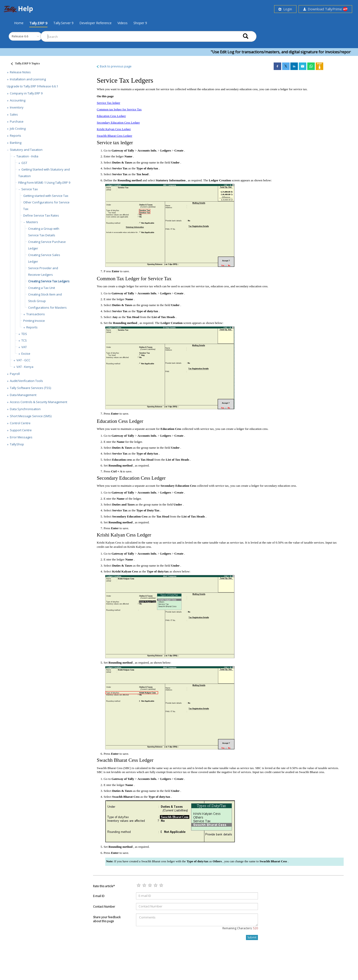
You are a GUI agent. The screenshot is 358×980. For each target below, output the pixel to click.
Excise (26, 354)
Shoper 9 (140, 23)
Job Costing (18, 128)
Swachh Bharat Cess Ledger (115, 136)
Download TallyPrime (325, 9)
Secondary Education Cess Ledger (118, 122)
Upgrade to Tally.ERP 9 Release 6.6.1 (32, 86)
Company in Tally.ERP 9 (26, 93)
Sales (14, 114)
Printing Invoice (34, 321)
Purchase (17, 121)
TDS (24, 334)
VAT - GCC (23, 360)
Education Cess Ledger (111, 116)
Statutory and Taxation (26, 150)
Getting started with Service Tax (46, 196)
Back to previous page (114, 66)
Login (285, 9)
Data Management (23, 395)
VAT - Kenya (25, 367)
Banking (16, 143)
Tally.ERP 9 (38, 23)
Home (19, 23)
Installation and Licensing (28, 79)
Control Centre (20, 423)
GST (24, 163)
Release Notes (20, 72)
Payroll (15, 374)
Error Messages (21, 437)
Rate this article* (104, 886)
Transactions (36, 314)
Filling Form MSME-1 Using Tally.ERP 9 (44, 183)
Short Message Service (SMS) (31, 416)
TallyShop (17, 444)
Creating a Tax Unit (42, 288)
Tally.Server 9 (63, 23)
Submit (252, 937)
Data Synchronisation (25, 409)
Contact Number (104, 907)
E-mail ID (99, 896)
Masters (32, 222)
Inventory (17, 107)
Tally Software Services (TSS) (30, 388)
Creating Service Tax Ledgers (49, 281)
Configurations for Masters (47, 307)
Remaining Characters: (240, 928)
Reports (16, 136)
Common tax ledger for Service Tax (119, 109)
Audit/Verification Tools (26, 381)
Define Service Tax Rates (41, 215)
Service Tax (30, 189)
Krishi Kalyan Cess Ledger (114, 129)
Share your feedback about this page (107, 919)
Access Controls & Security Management (39, 402)
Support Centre (21, 430)
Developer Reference (95, 23)
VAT (24, 347)
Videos (123, 23)
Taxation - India (27, 156)
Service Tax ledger (108, 103)
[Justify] (24, 64)
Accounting (18, 100)
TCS (24, 340)
